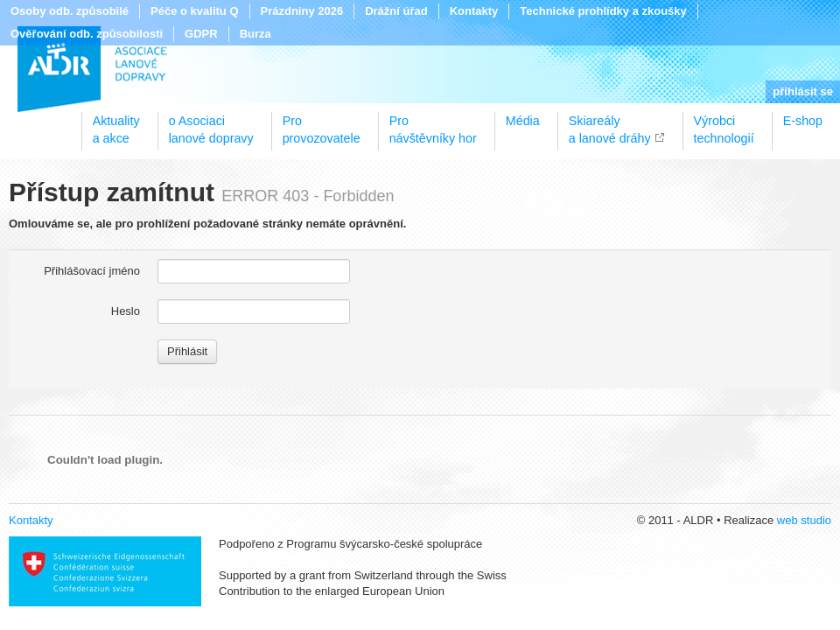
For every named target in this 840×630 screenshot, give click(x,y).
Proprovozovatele (322, 123)
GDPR (201, 34)
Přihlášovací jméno (92, 271)
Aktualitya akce (116, 123)
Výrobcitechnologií (724, 123)
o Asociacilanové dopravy (211, 123)
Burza (255, 34)
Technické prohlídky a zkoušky (603, 11)
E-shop (803, 121)
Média (523, 121)
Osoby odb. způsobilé (70, 11)
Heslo (126, 311)
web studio (804, 520)
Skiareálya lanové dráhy (610, 123)
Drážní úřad (396, 11)
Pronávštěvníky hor (433, 123)
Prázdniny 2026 (302, 11)
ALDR (92, 69)
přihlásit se (803, 91)
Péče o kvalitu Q (194, 11)
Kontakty (474, 11)
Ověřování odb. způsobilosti (87, 34)
